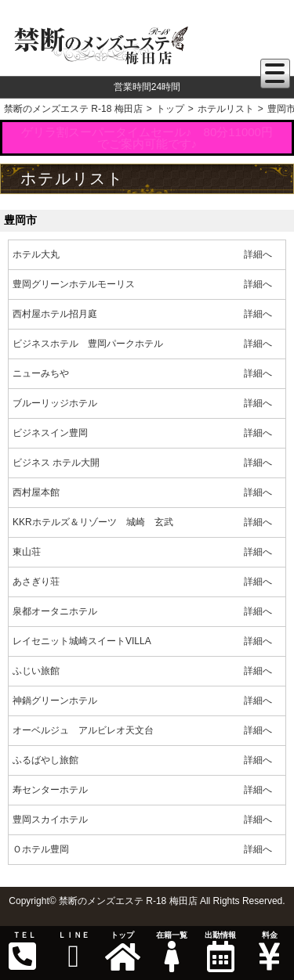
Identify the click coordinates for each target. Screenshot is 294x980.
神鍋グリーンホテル (55, 701)
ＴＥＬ (23, 951)
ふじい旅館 (36, 671)
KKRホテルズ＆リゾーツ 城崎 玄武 (93, 522)
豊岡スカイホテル (50, 820)
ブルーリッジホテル (55, 403)
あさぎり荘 (36, 582)
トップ (122, 951)
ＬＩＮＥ (73, 951)
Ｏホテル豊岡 (41, 849)
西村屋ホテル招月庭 (55, 314)
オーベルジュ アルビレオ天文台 (83, 730)
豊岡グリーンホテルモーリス (74, 284)
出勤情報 (220, 951)
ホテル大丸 (36, 254)
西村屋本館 (36, 492)
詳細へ (258, 254)
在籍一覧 (171, 951)
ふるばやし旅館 (45, 760)
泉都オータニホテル (55, 611)
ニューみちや (41, 373)
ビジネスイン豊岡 (50, 433)
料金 (269, 951)
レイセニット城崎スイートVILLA (82, 641)
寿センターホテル (50, 790)
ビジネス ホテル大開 (56, 463)
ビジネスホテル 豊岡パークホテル (88, 344)
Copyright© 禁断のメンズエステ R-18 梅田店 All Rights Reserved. (147, 901)
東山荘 (27, 552)
